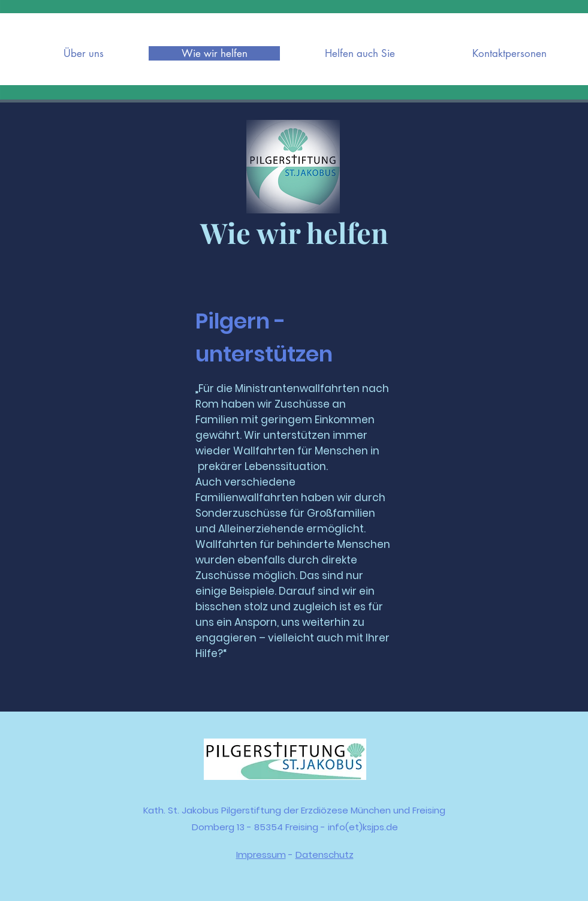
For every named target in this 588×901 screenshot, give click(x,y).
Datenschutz (325, 855)
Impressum (261, 855)
